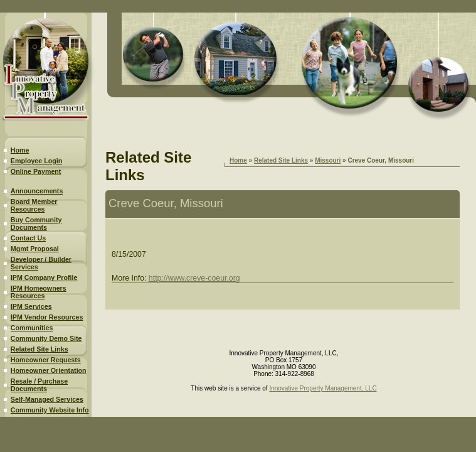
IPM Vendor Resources (47, 317)
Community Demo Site (46, 338)
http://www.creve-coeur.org (194, 278)
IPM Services (31, 306)
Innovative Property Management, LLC (323, 388)
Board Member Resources (34, 205)
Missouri (328, 160)
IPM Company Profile (44, 277)
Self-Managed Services (47, 399)
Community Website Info (50, 410)
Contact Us (28, 238)
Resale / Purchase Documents (39, 385)
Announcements (37, 191)
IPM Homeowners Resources (39, 292)
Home (20, 150)
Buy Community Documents (36, 223)
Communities (32, 328)
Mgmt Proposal (35, 249)
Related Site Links (40, 349)
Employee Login (36, 161)
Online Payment (36, 171)
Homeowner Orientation (49, 370)
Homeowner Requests (46, 360)
